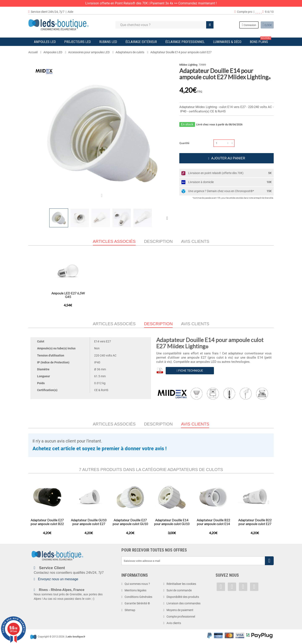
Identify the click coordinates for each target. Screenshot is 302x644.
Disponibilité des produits (183, 597)
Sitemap (130, 610)
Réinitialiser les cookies (181, 584)
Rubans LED (108, 42)
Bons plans (260, 41)
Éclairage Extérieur (141, 42)
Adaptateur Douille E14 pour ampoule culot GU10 (172, 522)
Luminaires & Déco (227, 42)
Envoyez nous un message (58, 579)
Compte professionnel (181, 617)
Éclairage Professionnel (185, 42)
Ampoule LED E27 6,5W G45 (234, 295)
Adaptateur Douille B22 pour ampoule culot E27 (68, 295)
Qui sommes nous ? (137, 584)
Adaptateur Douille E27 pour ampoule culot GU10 (130, 522)
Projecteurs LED (77, 42)
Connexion (245, 25)
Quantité (184, 143)
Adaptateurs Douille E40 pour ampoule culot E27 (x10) (151, 297)
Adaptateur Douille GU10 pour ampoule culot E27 (109, 295)
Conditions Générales (138, 597)
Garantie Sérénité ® (137, 603)
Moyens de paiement (180, 610)
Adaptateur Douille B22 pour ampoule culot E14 (213, 522)
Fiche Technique (190, 371)
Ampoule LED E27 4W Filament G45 (193, 295)
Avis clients (195, 241)
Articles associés (114, 324)
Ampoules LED (45, 42)
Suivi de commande (179, 590)
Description (158, 241)
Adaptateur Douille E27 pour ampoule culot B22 (47, 522)
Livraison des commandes (184, 603)
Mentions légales (135, 590)
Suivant (168, 218)
